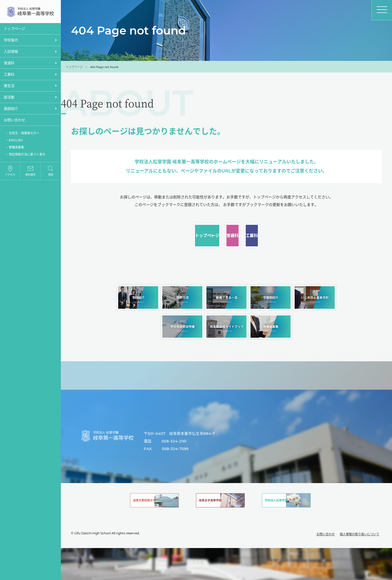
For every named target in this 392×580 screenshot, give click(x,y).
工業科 (328, 241)
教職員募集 (16, 149)
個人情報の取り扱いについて (360, 566)
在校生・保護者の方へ (24, 134)
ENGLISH (16, 141)
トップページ (74, 67)
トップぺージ (14, 30)
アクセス (10, 176)
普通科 (227, 241)
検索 (51, 176)
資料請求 (30, 176)
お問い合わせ (14, 121)
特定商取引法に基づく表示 (27, 156)
